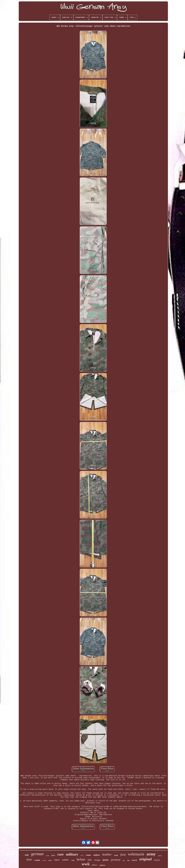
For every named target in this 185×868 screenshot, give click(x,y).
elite (124, 861)
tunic (50, 860)
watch (44, 860)
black (157, 860)
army (151, 854)
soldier (65, 860)
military (72, 854)
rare (61, 854)
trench (134, 860)
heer (29, 859)
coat (73, 860)
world (47, 856)
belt (27, 855)
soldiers (97, 855)
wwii (86, 864)
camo (88, 855)
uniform (102, 865)
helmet (81, 859)
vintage (97, 860)
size (90, 860)
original (146, 859)
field (123, 855)
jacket (106, 860)
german (37, 854)
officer (94, 865)
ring (128, 860)
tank (116, 855)
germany (116, 860)
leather (107, 854)
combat (37, 860)
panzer (160, 856)
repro (57, 860)
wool (82, 855)
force (53, 855)
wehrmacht (136, 854)
